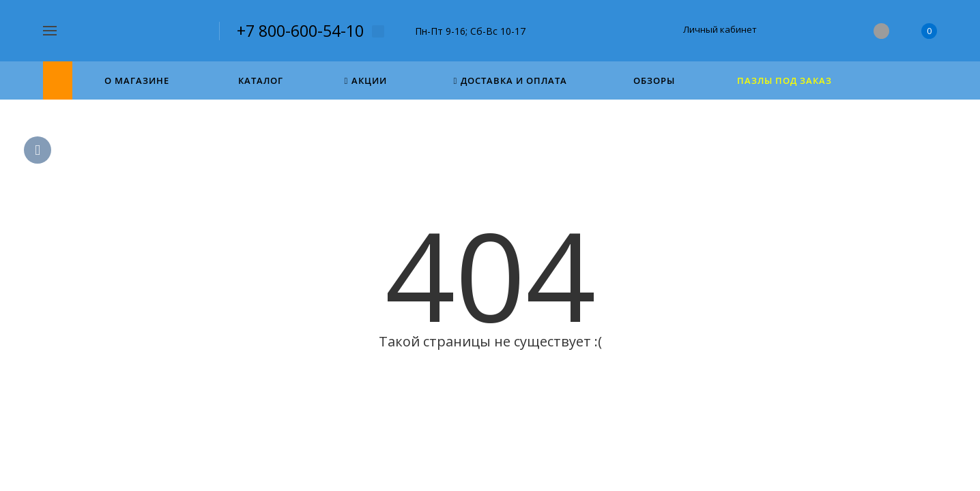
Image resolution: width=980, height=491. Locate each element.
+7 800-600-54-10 (300, 31)
